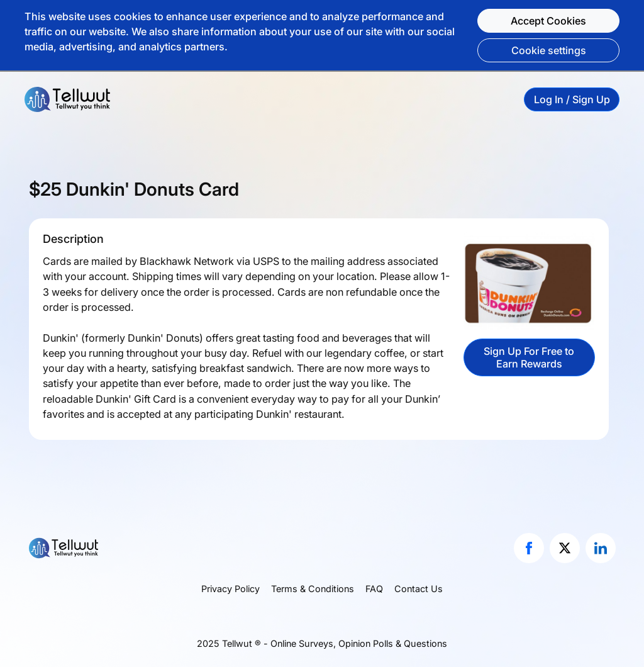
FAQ (374, 589)
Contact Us (419, 589)
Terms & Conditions (313, 589)
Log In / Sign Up (572, 99)
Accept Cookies (548, 21)
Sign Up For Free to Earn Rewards (529, 357)
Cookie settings (549, 50)
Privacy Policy (230, 589)
